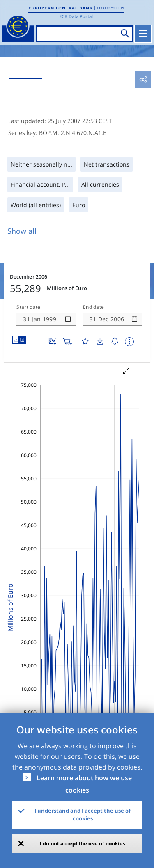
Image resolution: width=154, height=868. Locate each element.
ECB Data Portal (76, 16)
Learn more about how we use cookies (84, 784)
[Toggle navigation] (143, 34)
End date (94, 307)
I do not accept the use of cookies (83, 844)
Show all (22, 231)
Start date (28, 307)
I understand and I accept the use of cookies (83, 815)
